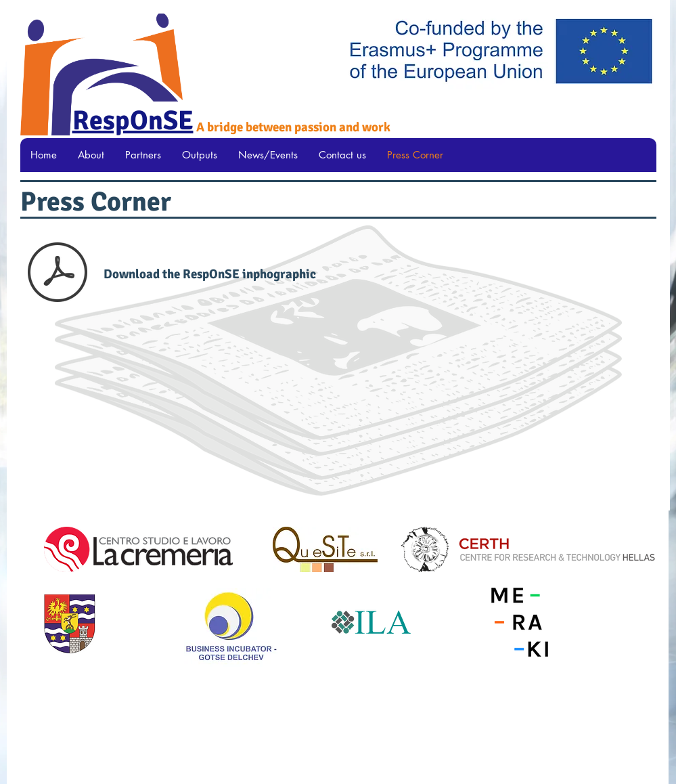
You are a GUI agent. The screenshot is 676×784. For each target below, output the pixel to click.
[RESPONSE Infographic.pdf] (58, 274)
